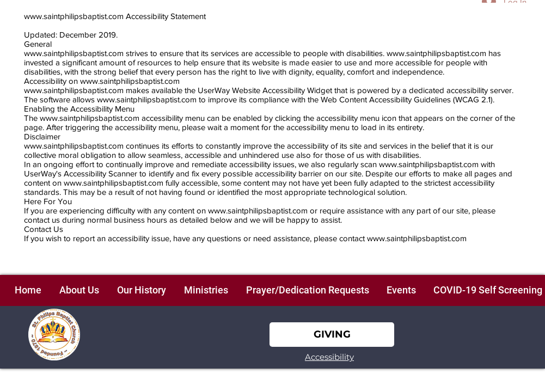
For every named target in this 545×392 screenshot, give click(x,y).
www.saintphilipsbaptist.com (74, 16)
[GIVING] (332, 335)
